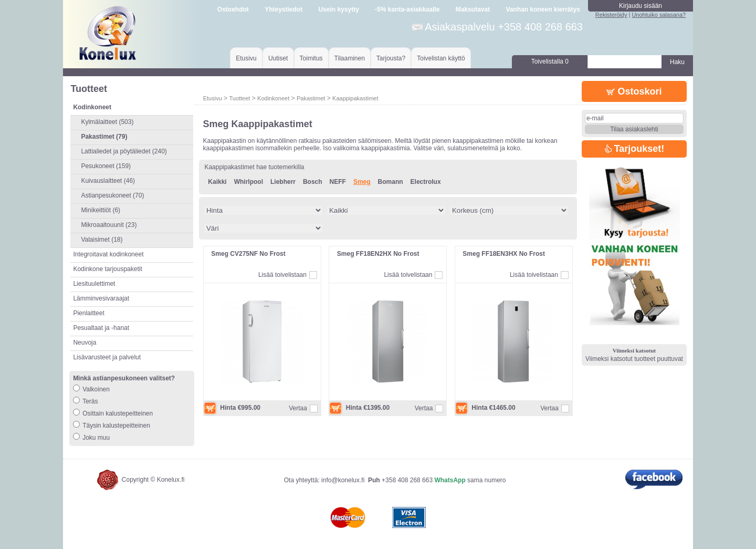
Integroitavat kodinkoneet (108, 254)
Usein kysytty (338, 9)
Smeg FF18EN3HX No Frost (504, 254)
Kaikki (217, 182)
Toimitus (311, 58)
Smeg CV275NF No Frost (248, 254)
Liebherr (283, 182)
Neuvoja (85, 343)
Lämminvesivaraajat (101, 298)
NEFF (338, 182)
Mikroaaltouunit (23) (109, 225)
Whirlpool (249, 182)
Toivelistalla (550, 61)
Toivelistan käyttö (441, 58)
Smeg (362, 182)
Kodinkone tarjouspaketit (107, 269)
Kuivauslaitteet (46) (108, 181)
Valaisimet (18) (102, 240)
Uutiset (278, 58)
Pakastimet (311, 98)
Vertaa (298, 408)
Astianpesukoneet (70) (112, 195)
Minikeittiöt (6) (101, 210)
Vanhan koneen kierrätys (543, 9)
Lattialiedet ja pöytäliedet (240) (124, 151)
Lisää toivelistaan (282, 275)
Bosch (313, 182)
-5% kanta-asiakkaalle (407, 9)
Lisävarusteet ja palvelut (107, 357)
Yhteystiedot (283, 9)
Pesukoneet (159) (106, 166)
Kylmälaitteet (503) (107, 122)
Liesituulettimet (94, 284)
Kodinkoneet (273, 98)
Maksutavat (473, 9)
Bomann (391, 182)
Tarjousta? (391, 58)
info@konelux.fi (343, 480)
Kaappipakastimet (355, 98)
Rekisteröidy (611, 15)
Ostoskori (634, 91)
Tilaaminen (350, 58)
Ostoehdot (233, 9)
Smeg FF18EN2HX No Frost (378, 254)
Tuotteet (239, 98)
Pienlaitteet (88, 313)
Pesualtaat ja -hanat (101, 328)
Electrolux (426, 182)
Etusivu (246, 58)
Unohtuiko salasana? (659, 15)
